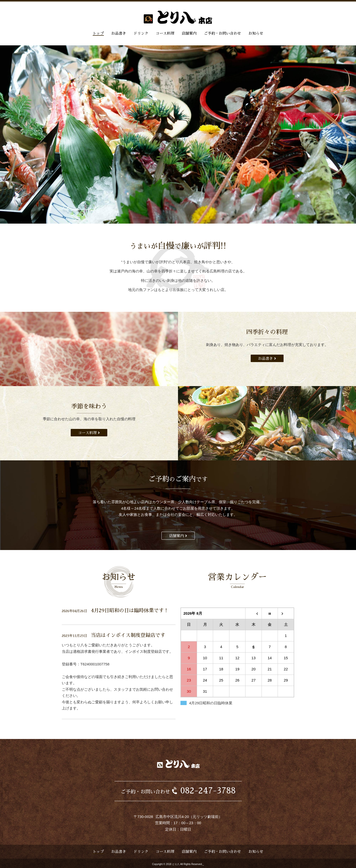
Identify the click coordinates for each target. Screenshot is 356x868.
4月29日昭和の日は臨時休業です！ (130, 610)
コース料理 (165, 33)
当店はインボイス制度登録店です (128, 635)
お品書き (119, 33)
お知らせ (256, 33)
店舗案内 (189, 33)
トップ (98, 33)
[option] (178, 134)
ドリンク (141, 33)
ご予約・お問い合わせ (222, 33)
